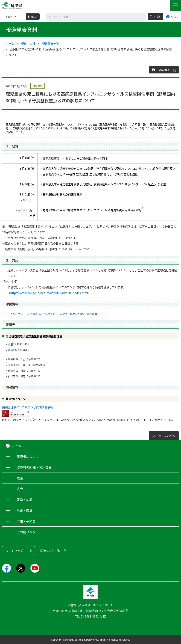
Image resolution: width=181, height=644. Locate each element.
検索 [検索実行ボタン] (157, 17)
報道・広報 (28, 43)
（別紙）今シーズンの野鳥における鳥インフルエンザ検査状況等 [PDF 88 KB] (51, 314)
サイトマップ (14, 551)
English (33, 16)
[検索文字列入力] (96, 17)
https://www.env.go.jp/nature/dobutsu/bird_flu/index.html (49, 293)
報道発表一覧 (51, 43)
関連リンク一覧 (50, 551)
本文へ (9, 17)
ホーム (10, 43)
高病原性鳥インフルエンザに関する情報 (28, 407)
